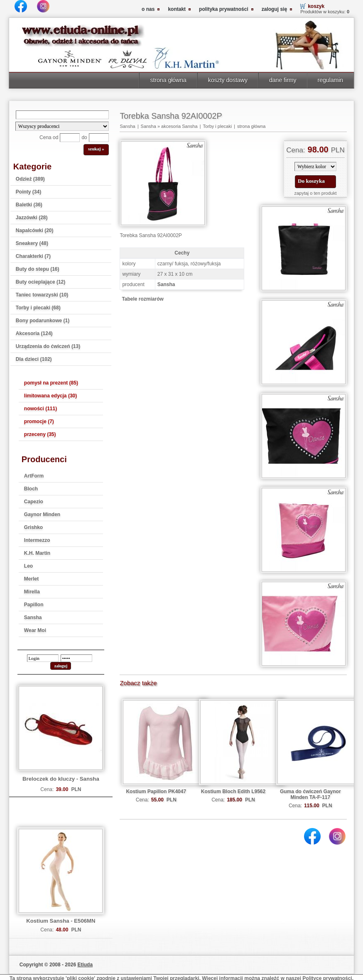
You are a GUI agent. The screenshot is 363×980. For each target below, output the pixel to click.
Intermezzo (37, 540)
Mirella (32, 592)
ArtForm (34, 476)
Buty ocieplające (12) (40, 282)
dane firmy (283, 80)
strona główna (168, 80)
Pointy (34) (28, 192)
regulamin (331, 80)
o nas (148, 9)
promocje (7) (39, 421)
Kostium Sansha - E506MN (61, 921)
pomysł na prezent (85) (51, 383)
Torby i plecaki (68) (38, 308)
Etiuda (85, 965)
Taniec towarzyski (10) (42, 295)
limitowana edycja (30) (50, 396)
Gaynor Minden (42, 514)
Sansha (33, 617)
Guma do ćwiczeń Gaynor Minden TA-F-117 (310, 794)
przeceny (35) (40, 434)
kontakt (177, 9)
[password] (76, 658)
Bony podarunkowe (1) (43, 321)
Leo (28, 566)
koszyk (316, 6)
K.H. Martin (37, 553)
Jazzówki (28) (32, 218)
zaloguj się (274, 9)
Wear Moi (35, 630)
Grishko (33, 527)
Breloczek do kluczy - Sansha (61, 779)
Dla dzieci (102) (34, 359)
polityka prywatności (224, 9)
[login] (43, 658)
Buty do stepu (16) (38, 269)
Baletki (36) (29, 205)
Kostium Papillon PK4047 (156, 791)
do (84, 137)
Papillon (34, 605)
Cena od (49, 137)
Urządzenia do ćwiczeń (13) (48, 346)
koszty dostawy (228, 80)
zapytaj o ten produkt (315, 193)
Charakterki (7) (33, 256)
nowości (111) (40, 409)
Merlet (31, 579)
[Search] (62, 115)
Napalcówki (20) (35, 230)
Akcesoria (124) (34, 333)
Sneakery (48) (32, 243)
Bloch (31, 489)
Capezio (34, 502)
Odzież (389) (30, 179)
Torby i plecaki (217, 126)
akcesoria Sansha (179, 126)
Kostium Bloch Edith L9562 (233, 791)
